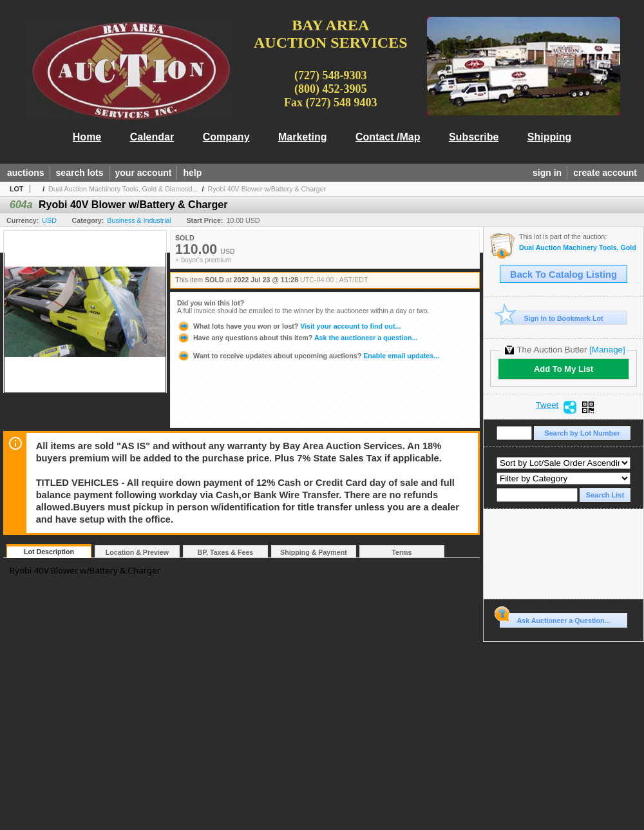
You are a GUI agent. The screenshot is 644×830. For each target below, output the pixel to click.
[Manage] (607, 350)
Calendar (152, 137)
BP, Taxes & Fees (226, 552)
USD (49, 220)
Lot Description (49, 552)
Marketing (303, 137)
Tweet (547, 405)
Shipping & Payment (314, 552)
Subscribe (474, 137)
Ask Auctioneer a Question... (555, 619)
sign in (547, 173)
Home (87, 137)
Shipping (549, 137)
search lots (80, 173)
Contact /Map (388, 137)
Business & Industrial (139, 220)
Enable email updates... (308, 356)
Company (226, 137)
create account (605, 173)
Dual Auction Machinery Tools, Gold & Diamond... (123, 189)
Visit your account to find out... (289, 326)
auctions (26, 173)
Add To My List (563, 369)
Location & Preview (137, 552)
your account (144, 173)
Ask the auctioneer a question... (297, 338)
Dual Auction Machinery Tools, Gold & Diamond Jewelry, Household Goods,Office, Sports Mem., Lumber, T (578, 248)
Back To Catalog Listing (563, 275)
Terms (402, 552)
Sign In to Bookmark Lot (552, 318)
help (192, 173)
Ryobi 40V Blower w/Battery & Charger (267, 189)
